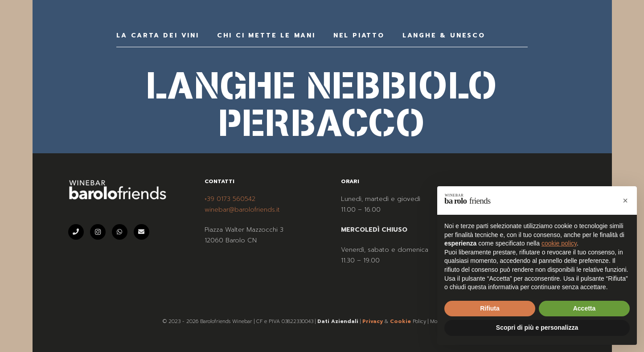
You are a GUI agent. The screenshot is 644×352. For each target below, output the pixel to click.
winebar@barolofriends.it (242, 210)
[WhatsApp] (120, 232)
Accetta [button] (585, 308)
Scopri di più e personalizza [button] (537, 327)
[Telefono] (76, 232)
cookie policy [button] (559, 243)
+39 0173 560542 (230, 199)
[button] (625, 201)
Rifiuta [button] (490, 308)
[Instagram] (98, 232)
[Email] (142, 232)
